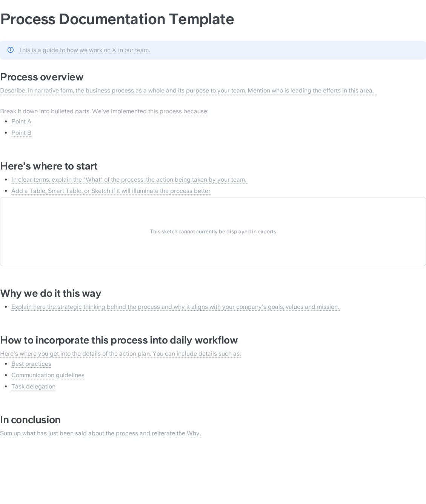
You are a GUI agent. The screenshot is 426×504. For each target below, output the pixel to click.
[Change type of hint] (11, 50)
